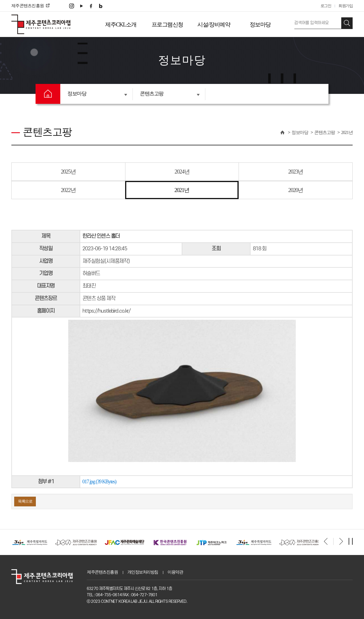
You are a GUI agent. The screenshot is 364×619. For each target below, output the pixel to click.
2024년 (182, 172)
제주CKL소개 (121, 24)
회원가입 (346, 6)
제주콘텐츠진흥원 (102, 572)
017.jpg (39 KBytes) (99, 482)
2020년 (296, 190)
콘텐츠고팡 (170, 94)
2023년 (296, 172)
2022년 (68, 190)
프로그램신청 (167, 24)
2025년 (68, 172)
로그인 (326, 6)
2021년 (347, 132)
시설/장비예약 (214, 24)
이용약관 (175, 572)
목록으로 (25, 501)
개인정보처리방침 (143, 572)
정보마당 (260, 24)
